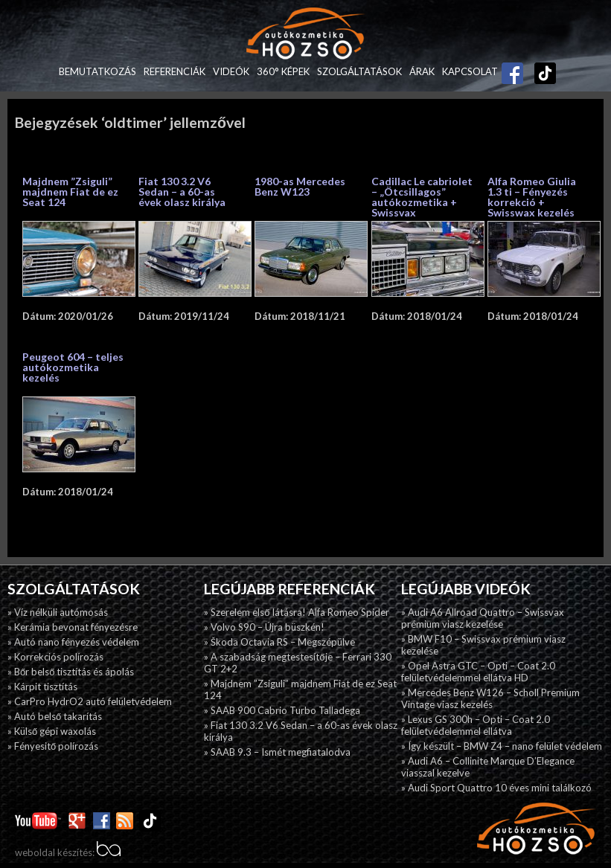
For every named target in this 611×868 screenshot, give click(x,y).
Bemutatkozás (97, 71)
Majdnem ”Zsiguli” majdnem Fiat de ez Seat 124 (70, 192)
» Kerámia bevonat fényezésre (73, 627)
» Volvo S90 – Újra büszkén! (264, 627)
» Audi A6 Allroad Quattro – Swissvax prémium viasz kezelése (483, 618)
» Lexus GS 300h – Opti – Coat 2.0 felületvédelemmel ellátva (476, 725)
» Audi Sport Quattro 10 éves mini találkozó (496, 788)
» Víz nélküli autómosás (58, 612)
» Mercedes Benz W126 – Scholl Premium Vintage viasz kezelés (490, 698)
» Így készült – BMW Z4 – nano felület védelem (502, 746)
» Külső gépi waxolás (52, 731)
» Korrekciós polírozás (55, 657)
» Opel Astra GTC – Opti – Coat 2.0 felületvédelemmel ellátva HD (478, 672)
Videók (231, 71)
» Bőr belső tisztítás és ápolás (71, 672)
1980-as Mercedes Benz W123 (300, 186)
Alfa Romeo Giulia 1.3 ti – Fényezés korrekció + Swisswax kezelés (532, 197)
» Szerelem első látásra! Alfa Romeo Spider (296, 612)
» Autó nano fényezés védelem (73, 642)
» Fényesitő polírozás (53, 746)
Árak (422, 71)
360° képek (283, 71)
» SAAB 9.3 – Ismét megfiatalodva (277, 752)
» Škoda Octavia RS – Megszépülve (279, 642)
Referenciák (175, 71)
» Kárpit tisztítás (42, 687)
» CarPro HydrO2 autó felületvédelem (90, 701)
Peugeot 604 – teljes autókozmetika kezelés (73, 367)
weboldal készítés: (68, 852)
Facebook (513, 68)
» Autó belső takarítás (55, 716)
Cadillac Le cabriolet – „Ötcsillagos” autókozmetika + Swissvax (422, 197)
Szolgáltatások (359, 71)
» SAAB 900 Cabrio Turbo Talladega (282, 710)
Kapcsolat (470, 71)
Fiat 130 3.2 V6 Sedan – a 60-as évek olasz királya (182, 192)
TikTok (538, 71)
